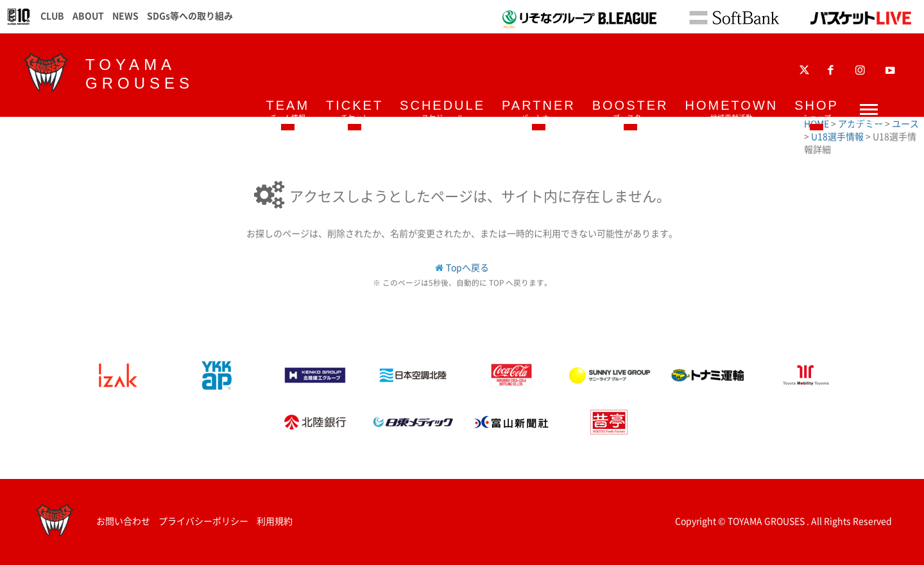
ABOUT (88, 15)
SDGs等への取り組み (190, 15)
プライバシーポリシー (203, 521)
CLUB (52, 15)
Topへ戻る (467, 267)
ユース (905, 123)
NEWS (125, 15)
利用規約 (275, 521)
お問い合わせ (123, 521)
